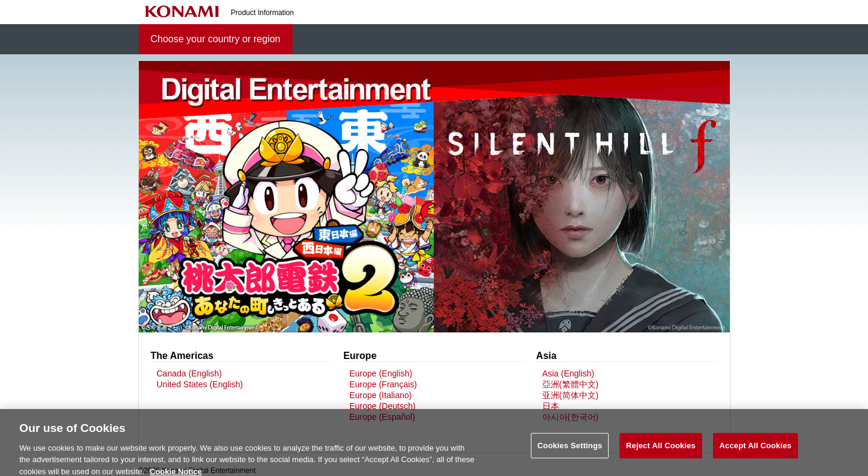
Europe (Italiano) (381, 395)
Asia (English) (568, 373)
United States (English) (200, 384)
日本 (551, 406)
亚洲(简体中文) (570, 395)
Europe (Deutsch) (382, 406)
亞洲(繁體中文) (570, 384)
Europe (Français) (383, 384)
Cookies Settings (570, 449)
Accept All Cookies (756, 449)
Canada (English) (189, 373)
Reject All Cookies (661, 449)
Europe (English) (381, 373)
